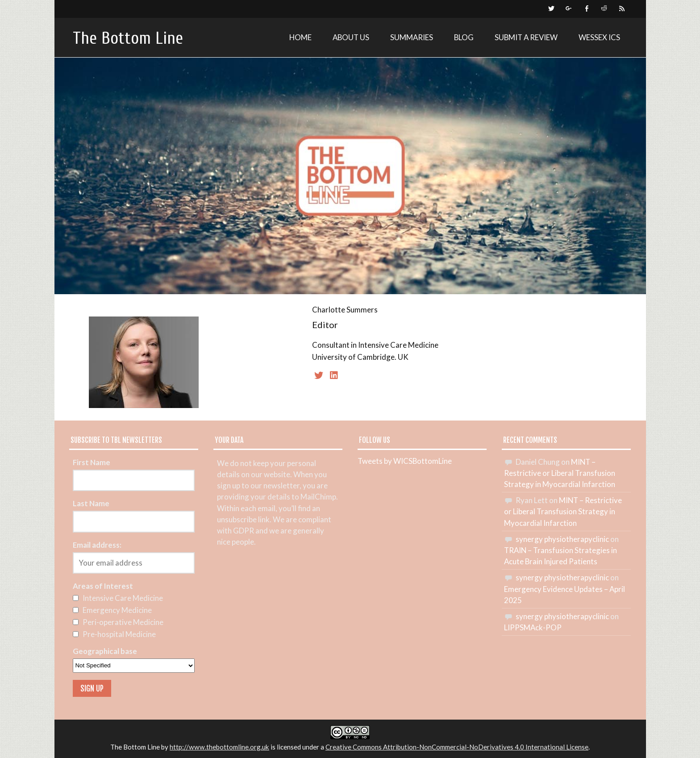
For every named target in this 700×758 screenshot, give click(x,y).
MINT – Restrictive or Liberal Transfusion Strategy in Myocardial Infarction (560, 473)
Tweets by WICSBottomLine (405, 461)
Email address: (97, 545)
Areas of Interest (103, 586)
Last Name (91, 503)
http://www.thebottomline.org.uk (219, 747)
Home (300, 37)
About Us (351, 37)
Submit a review (526, 37)
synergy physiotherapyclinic (562, 539)
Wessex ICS (599, 37)
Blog (464, 37)
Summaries (412, 37)
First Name (92, 462)
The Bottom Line (128, 38)
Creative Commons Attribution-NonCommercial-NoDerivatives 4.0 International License (457, 747)
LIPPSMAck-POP (533, 627)
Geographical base (105, 651)
